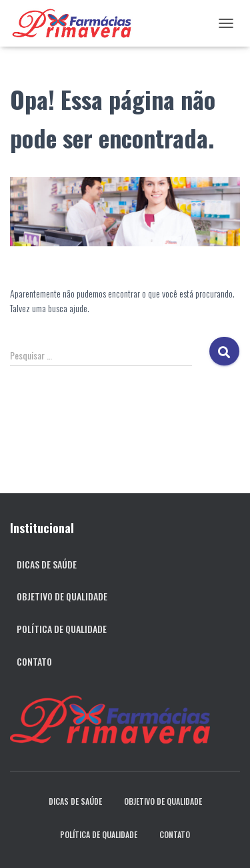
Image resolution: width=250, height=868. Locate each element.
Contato (34, 661)
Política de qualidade (62, 629)
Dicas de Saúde (47, 564)
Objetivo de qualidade (62, 596)
